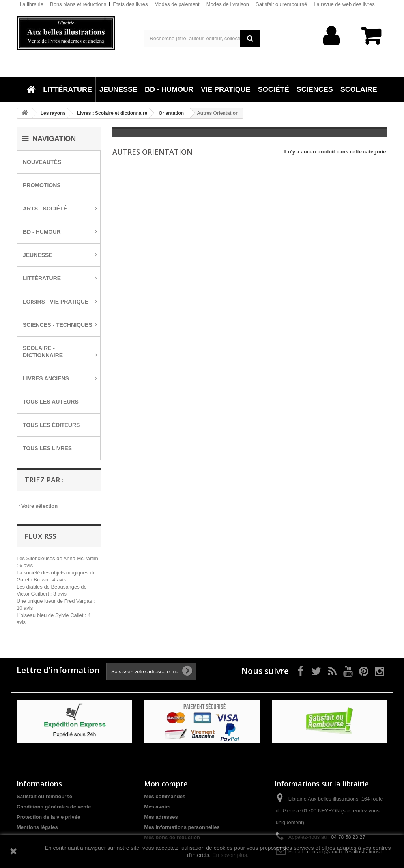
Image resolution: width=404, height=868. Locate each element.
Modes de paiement (177, 4)
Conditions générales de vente (54, 807)
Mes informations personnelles (182, 827)
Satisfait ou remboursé (281, 4)
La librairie (32, 4)
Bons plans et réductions (78, 4)
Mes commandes (165, 796)
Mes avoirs (157, 807)
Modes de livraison (228, 4)
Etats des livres (130, 4)
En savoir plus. (230, 855)
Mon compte (166, 784)
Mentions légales (37, 827)
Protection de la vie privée (48, 817)
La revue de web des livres (344, 4)
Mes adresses (161, 817)
